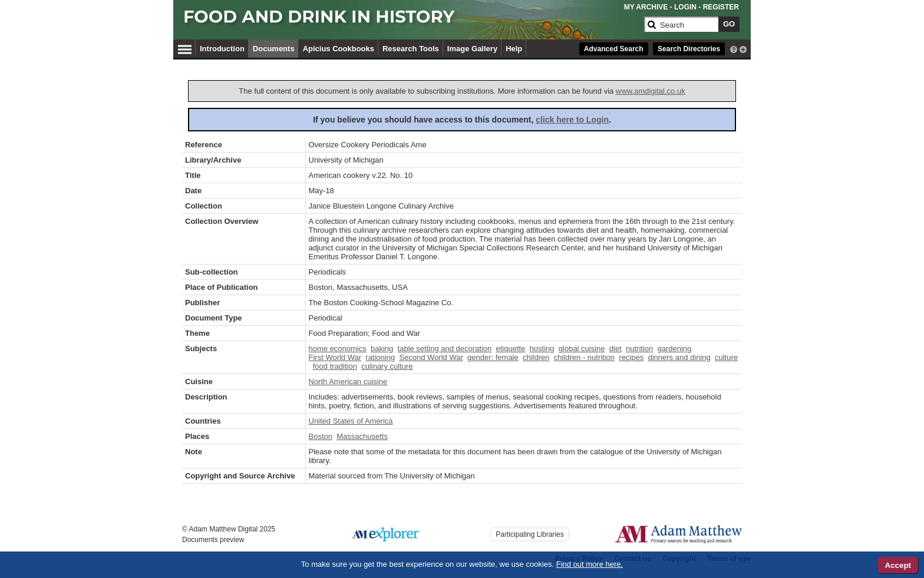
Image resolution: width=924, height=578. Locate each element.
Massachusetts (362, 436)
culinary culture (387, 366)
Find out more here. (590, 564)
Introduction (222, 49)
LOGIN (685, 7)
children (536, 357)
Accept (898, 565)
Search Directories (689, 49)
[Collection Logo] (412, 22)
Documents (274, 49)
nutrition (639, 349)
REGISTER (721, 7)
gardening (675, 349)
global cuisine (582, 349)
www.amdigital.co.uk (651, 91)
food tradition (335, 366)
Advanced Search (614, 49)
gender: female (493, 357)
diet (616, 349)
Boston (321, 436)
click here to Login (572, 120)
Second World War (431, 357)
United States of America (351, 421)
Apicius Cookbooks (339, 49)
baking (382, 349)
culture (726, 357)
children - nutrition (584, 357)
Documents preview (213, 540)
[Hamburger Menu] (185, 48)
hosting (542, 349)
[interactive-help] (734, 48)
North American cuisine (348, 382)
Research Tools (411, 49)
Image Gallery (472, 49)
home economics (338, 349)
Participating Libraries (529, 534)
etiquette (511, 349)
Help (514, 49)
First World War (335, 357)
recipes (631, 357)
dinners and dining (679, 357)
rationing (380, 357)
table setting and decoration (445, 349)
